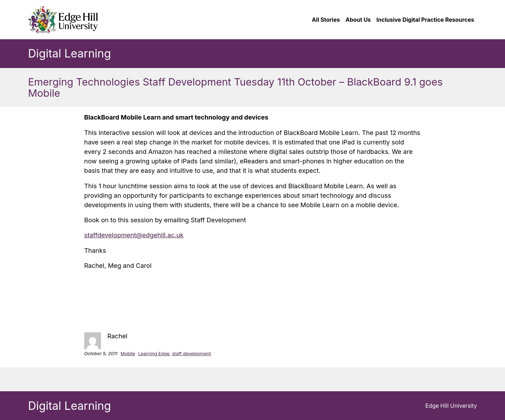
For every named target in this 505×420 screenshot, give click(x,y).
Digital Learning (69, 53)
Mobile (128, 353)
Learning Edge (154, 353)
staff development (191, 353)
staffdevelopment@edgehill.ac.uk (134, 235)
